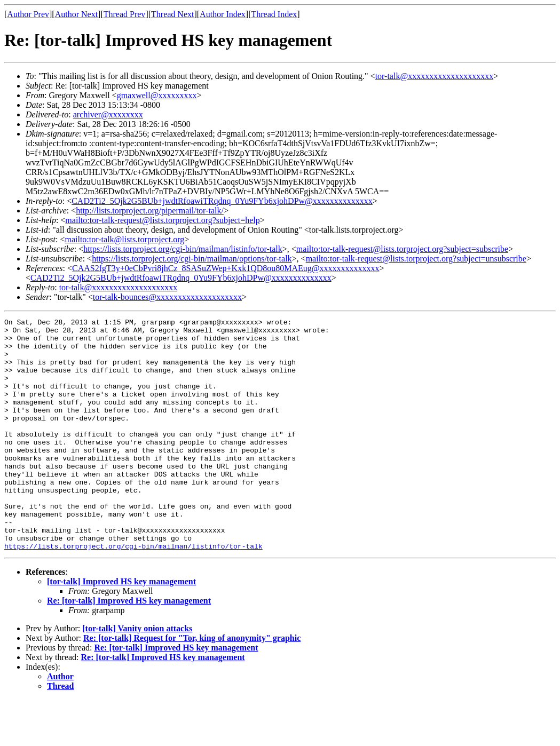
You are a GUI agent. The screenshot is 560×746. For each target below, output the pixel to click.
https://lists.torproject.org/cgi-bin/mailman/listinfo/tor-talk (183, 249)
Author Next (76, 14)
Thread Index (274, 14)
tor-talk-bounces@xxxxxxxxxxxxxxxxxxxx (167, 297)
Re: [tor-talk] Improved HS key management (129, 647)
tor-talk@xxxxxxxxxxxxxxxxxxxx (435, 76)
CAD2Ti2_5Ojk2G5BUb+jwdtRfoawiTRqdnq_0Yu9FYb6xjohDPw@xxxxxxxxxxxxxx (222, 201)
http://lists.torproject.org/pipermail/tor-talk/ (150, 211)
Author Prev (28, 14)
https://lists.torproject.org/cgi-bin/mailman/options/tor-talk (192, 259)
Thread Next (172, 14)
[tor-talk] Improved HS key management (121, 628)
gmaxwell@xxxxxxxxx (157, 95)
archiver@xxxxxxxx (108, 114)
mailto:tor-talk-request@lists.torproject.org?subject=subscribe (402, 249)
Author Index (223, 14)
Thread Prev (125, 14)
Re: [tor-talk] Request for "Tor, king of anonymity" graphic (192, 684)
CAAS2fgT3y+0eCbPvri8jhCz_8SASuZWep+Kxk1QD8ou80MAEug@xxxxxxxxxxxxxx (226, 268)
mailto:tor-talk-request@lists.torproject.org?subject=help (162, 220)
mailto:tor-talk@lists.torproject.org (124, 239)
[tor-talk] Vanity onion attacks (137, 675)
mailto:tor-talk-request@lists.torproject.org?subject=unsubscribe (416, 259)
